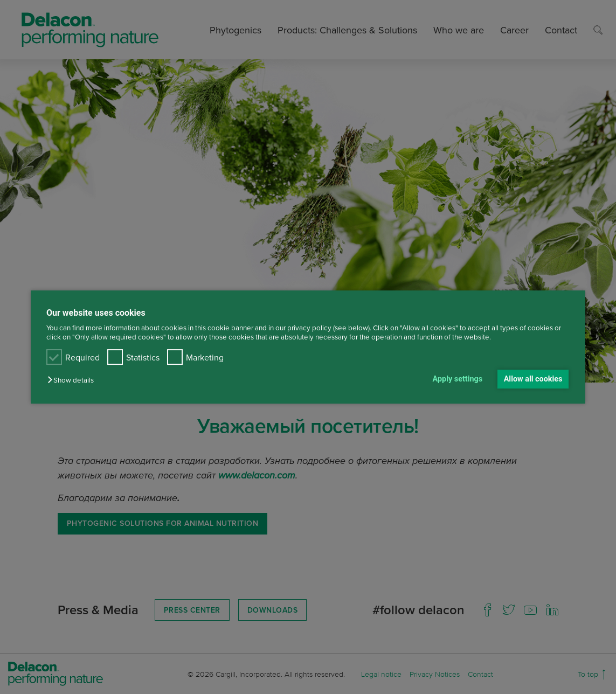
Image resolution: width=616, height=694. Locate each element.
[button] (73, 380)
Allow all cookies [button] (533, 379)
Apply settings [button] (458, 379)
